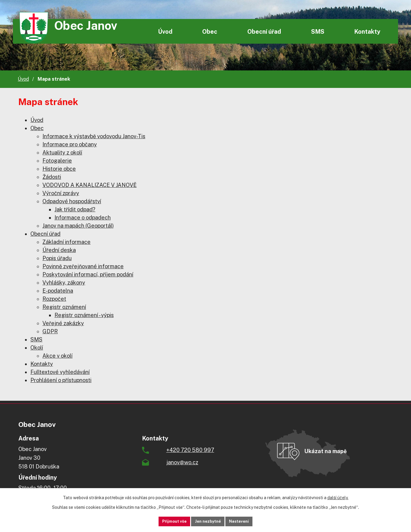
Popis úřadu (57, 258)
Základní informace (66, 242)
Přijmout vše (167, 521)
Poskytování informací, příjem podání (88, 274)
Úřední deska (59, 250)
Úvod (165, 31)
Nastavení (247, 521)
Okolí (37, 348)
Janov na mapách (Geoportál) (78, 226)
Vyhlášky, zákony (64, 283)
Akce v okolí (57, 356)
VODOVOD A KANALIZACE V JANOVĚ (90, 185)
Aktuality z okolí (62, 152)
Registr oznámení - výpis (84, 315)
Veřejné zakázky (63, 323)
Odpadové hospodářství (72, 201)
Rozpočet (54, 299)
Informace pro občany (70, 144)
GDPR (50, 331)
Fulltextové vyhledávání (60, 372)
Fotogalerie (57, 161)
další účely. (338, 497)
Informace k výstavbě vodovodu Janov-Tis (94, 136)
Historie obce (59, 169)
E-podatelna (58, 291)
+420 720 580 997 (190, 450)
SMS (318, 31)
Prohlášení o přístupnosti (61, 380)
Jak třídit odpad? (75, 209)
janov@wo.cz (182, 462)
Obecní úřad (264, 31)
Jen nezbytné (208, 521)
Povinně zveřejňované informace (83, 266)
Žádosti (52, 177)
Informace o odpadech (83, 218)
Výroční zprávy (61, 193)
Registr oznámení (64, 307)
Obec (210, 31)
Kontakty (367, 31)
